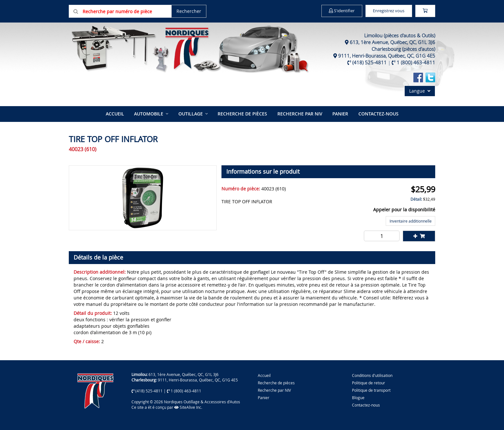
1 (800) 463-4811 (416, 62)
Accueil (116, 113)
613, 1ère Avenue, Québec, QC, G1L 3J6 (392, 42)
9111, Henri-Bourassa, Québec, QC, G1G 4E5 (387, 56)
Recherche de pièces (242, 113)
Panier (264, 397)
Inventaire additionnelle (411, 220)
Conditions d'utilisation (372, 374)
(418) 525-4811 (369, 62)
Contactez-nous (377, 113)
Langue (420, 91)
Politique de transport (371, 389)
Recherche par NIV (299, 113)
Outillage (191, 113)
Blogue (358, 397)
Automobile (150, 113)
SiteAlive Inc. (188, 407)
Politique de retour (369, 382)
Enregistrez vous (384, 11)
